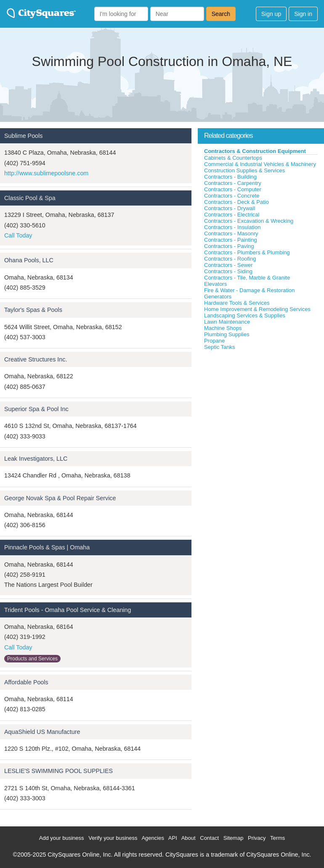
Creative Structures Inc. (36, 359)
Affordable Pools (26, 682)
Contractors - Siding (228, 271)
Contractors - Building (230, 177)
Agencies (153, 838)
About (189, 838)
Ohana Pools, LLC (29, 260)
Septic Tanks (219, 347)
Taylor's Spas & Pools (33, 310)
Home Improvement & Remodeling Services (257, 309)
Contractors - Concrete (232, 196)
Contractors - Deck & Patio (236, 202)
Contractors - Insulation (232, 227)
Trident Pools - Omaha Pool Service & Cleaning (68, 610)
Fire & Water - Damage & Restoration (250, 290)
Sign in (303, 14)
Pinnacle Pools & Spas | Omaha (47, 547)
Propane (214, 341)
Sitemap (234, 838)
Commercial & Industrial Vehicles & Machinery (260, 164)
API (173, 838)
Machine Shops (223, 328)
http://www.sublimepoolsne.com (46, 173)
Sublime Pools (23, 136)
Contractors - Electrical (232, 215)
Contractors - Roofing (230, 259)
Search (221, 14)
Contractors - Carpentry (233, 183)
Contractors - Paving (229, 246)
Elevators (215, 284)
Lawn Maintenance (227, 322)
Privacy (257, 838)
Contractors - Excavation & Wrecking (249, 221)
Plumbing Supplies (227, 334)
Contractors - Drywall (230, 208)
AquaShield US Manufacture (42, 732)
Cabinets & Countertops (233, 158)
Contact (209, 838)
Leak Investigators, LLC (36, 459)
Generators (218, 297)
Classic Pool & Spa (30, 198)
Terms (278, 838)
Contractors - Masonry (231, 233)
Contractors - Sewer (228, 265)
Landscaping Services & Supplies (245, 315)
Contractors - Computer (233, 189)
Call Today (18, 235)
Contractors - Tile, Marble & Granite (247, 278)
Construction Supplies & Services (244, 170)
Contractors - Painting (231, 240)
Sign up (271, 14)
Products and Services (32, 659)
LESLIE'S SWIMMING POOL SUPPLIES (58, 771)
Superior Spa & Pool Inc (36, 409)
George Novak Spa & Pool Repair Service (60, 498)
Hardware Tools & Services (237, 303)
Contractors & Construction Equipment (255, 151)
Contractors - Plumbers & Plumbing (247, 252)
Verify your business (113, 838)
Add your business (62, 838)
